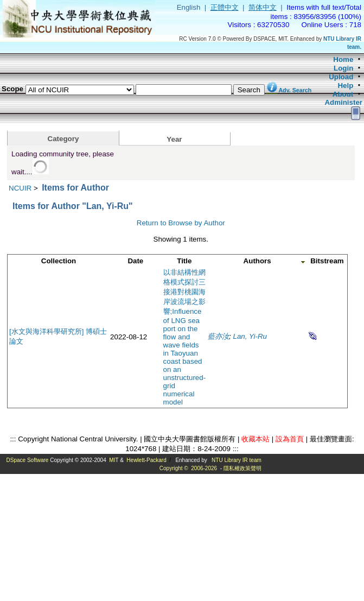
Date (135, 261)
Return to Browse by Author (181, 223)
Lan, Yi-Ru (250, 336)
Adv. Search (295, 90)
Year (174, 139)
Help (345, 86)
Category (63, 139)
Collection (59, 261)
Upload (341, 77)
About (343, 94)
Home (343, 59)
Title (184, 261)
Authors (257, 261)
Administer (343, 102)
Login (343, 68)
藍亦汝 (218, 336)
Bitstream (327, 261)
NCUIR (20, 188)
